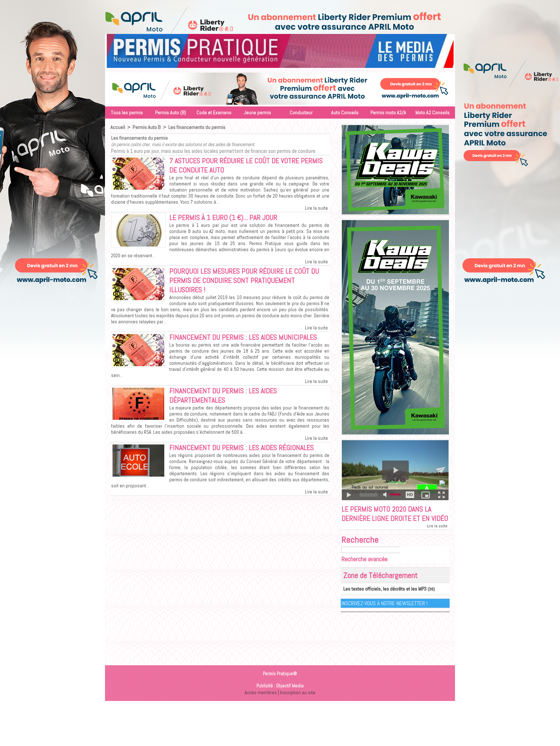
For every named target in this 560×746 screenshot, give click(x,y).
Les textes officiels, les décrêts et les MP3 (381, 600)
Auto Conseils (345, 113)
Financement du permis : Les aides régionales (246, 454)
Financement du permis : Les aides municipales (248, 342)
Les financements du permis (195, 127)
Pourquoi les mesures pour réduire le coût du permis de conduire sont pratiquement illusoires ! (249, 284)
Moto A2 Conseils (432, 113)
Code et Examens (214, 113)
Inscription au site (298, 703)
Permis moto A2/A (388, 113)
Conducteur (301, 113)
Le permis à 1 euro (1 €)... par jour (227, 219)
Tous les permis (127, 113)
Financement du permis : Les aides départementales (227, 401)
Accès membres (260, 703)
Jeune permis (257, 113)
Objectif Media (290, 697)
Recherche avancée (364, 571)
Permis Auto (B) (171, 113)
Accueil (117, 127)
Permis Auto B (146, 127)
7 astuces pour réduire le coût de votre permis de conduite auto (239, 166)
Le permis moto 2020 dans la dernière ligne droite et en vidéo (390, 519)
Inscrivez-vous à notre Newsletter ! (385, 614)
